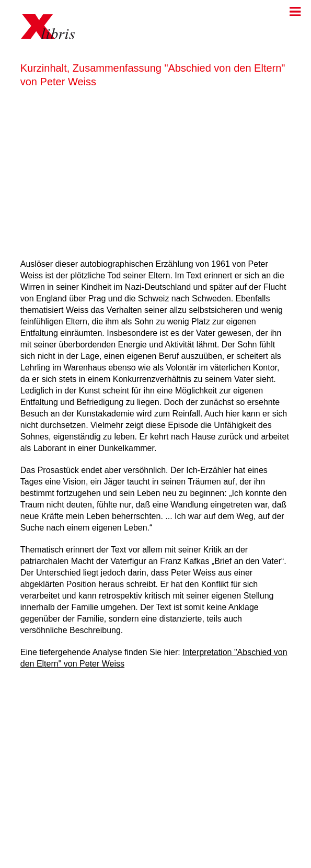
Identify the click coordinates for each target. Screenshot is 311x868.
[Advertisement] (155, 171)
